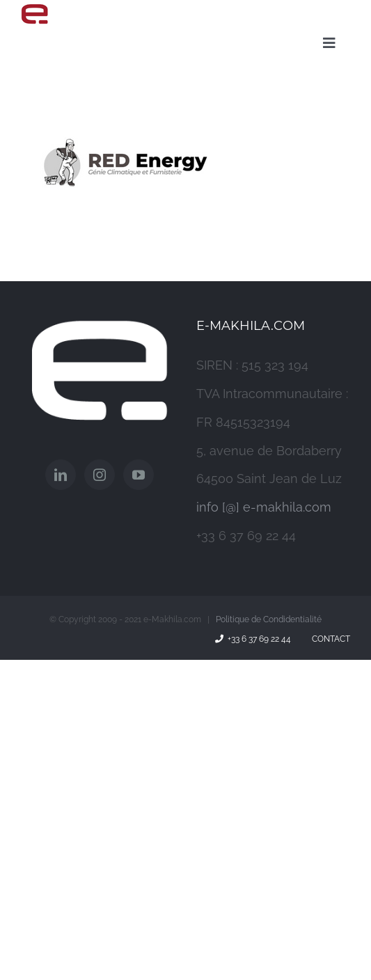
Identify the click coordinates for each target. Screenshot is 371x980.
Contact (329, 639)
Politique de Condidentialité (269, 619)
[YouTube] (139, 475)
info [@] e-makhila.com (264, 507)
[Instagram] (100, 475)
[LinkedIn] (61, 475)
